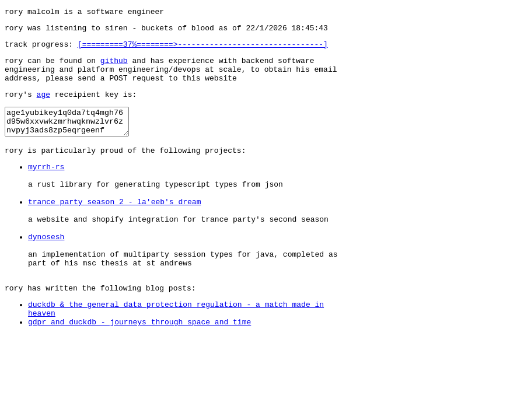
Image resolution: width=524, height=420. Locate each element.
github (114, 67)
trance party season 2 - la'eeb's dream (114, 229)
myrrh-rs (46, 187)
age (43, 106)
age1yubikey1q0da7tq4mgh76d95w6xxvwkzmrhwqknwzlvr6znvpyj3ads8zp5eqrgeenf (74, 136)
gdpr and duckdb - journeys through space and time (139, 370)
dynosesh (46, 271)
